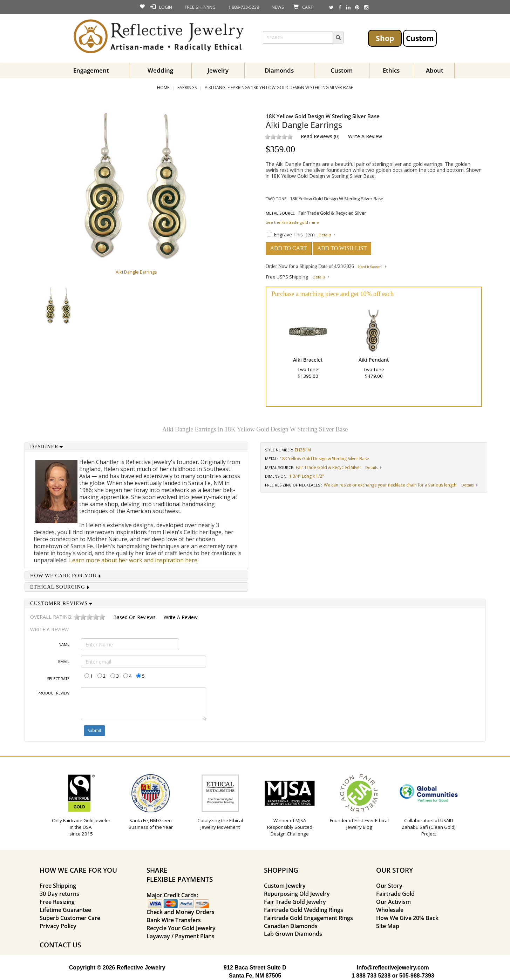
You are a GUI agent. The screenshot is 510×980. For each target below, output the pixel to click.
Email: (64, 662)
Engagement (91, 70)
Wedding (160, 70)
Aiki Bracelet (308, 360)
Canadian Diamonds (291, 926)
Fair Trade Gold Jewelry (295, 902)
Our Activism (393, 902)
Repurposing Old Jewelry (297, 894)
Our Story (389, 886)
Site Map (388, 926)
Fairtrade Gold (395, 894)
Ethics (391, 70)
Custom (420, 38)
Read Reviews (317, 136)
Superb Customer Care (70, 918)
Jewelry (218, 70)
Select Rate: (59, 679)
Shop (385, 38)
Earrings (187, 88)
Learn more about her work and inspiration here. (134, 560)
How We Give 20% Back (407, 918)
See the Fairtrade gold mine (292, 222)
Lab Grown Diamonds (293, 934)
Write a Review (365, 136)
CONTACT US (60, 945)
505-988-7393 (417, 976)
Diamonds (279, 70)
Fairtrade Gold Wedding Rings (304, 910)
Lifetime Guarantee (65, 910)
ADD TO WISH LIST (342, 248)
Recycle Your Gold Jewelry (181, 928)
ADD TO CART (289, 248)
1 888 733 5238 (371, 976)
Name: (64, 644)
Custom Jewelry (285, 886)
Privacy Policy (58, 926)
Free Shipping (58, 886)
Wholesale (390, 910)
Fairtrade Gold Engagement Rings (308, 918)
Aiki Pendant (374, 360)
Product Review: (54, 693)
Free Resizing (57, 902)
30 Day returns (59, 894)
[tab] (136, 447)
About (435, 70)
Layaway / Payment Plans (181, 936)
